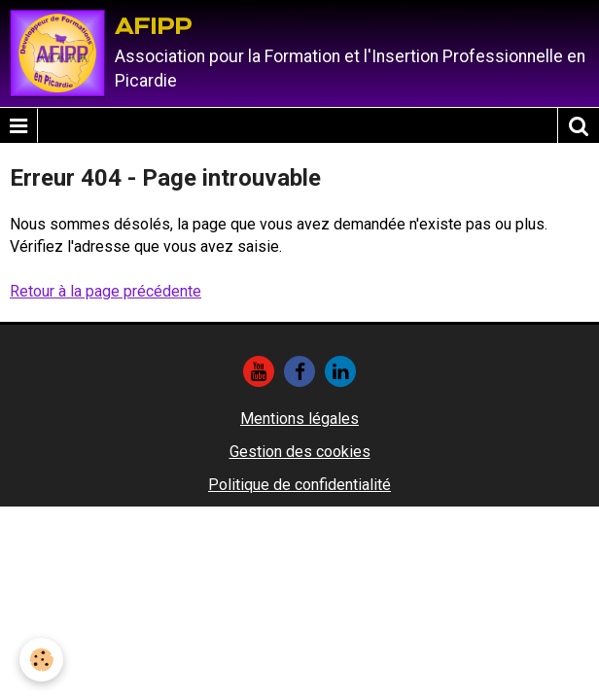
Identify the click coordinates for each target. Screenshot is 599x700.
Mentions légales (299, 419)
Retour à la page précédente (106, 291)
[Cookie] (41, 660)
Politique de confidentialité (299, 485)
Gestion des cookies (300, 452)
